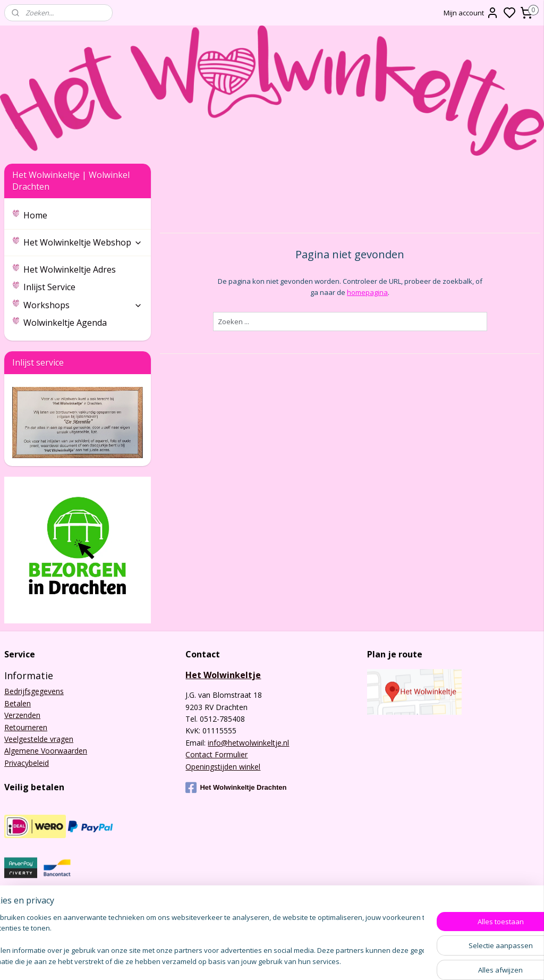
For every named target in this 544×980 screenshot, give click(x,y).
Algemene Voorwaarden (46, 751)
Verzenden (22, 715)
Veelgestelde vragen (39, 739)
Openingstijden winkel (223, 767)
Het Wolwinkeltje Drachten (236, 788)
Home (35, 215)
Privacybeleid (27, 763)
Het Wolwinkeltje (223, 675)
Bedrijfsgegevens (34, 691)
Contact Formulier (216, 754)
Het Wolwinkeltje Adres (70, 269)
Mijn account (471, 13)
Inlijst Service (49, 287)
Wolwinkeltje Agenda (65, 323)
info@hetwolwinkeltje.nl (248, 743)
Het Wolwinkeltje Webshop (83, 242)
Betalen (18, 703)
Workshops (83, 305)
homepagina (367, 292)
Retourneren (26, 727)
